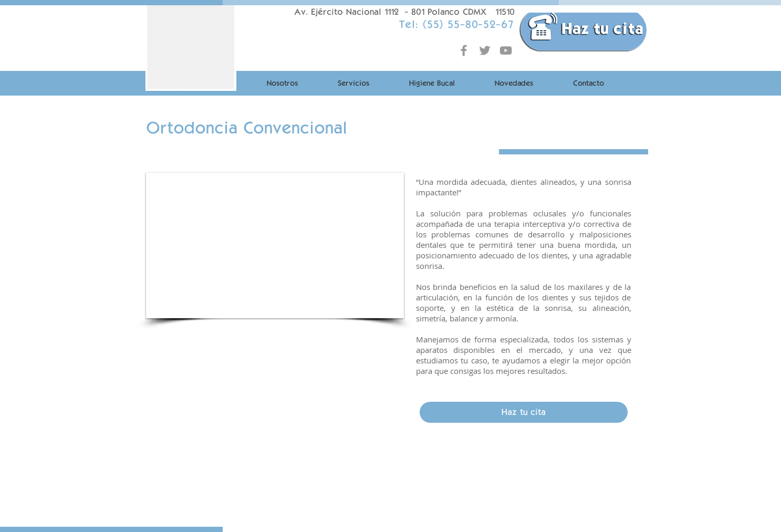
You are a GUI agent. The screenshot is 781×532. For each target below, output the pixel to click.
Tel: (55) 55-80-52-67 (456, 24)
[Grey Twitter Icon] (485, 50)
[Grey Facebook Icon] (464, 50)
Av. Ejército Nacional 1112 (346, 12)
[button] (275, 246)
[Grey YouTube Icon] (506, 50)
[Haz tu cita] (524, 412)
